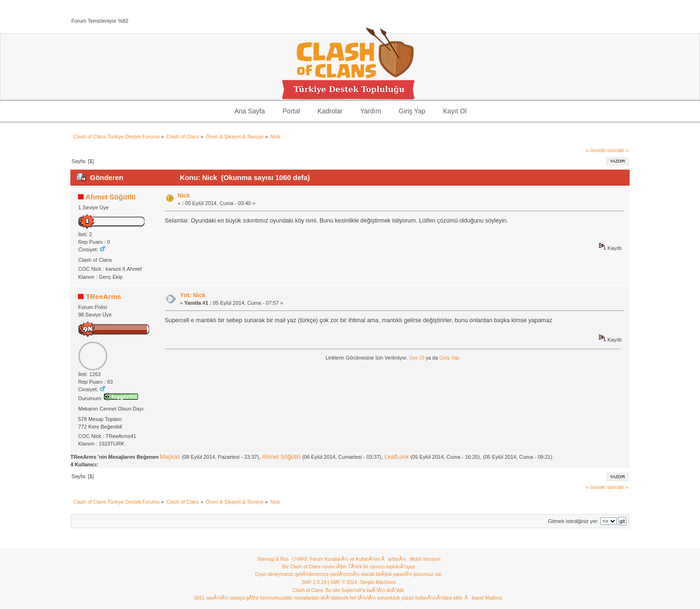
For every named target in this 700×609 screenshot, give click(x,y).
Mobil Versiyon (425, 559)
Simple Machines (378, 582)
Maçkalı (170, 457)
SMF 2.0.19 (314, 582)
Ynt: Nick (193, 295)
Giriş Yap (449, 358)
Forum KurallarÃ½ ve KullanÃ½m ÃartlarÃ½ (358, 559)
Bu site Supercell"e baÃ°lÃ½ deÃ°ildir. (365, 590)
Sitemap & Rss (273, 559)
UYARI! (300, 559)
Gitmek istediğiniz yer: (573, 521)
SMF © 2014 (344, 582)
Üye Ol (417, 358)
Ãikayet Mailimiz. (484, 598)
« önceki (596, 150)
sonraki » (618, 150)
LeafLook (397, 457)
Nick (184, 196)
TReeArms (104, 296)
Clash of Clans (308, 590)
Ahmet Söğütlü (111, 197)
